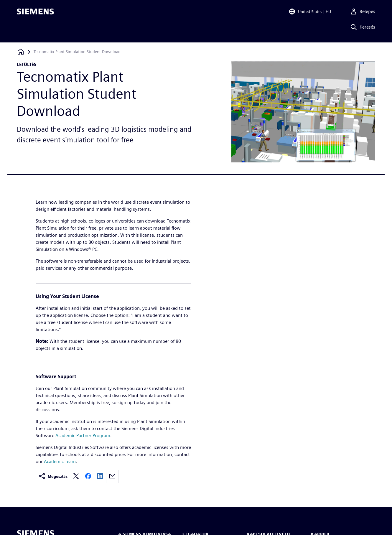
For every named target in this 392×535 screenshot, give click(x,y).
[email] (112, 476)
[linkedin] (100, 476)
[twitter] (76, 476)
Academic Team (60, 461)
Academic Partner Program (83, 436)
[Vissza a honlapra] (21, 52)
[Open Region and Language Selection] (310, 13)
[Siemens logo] (35, 13)
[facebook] (88, 476)
